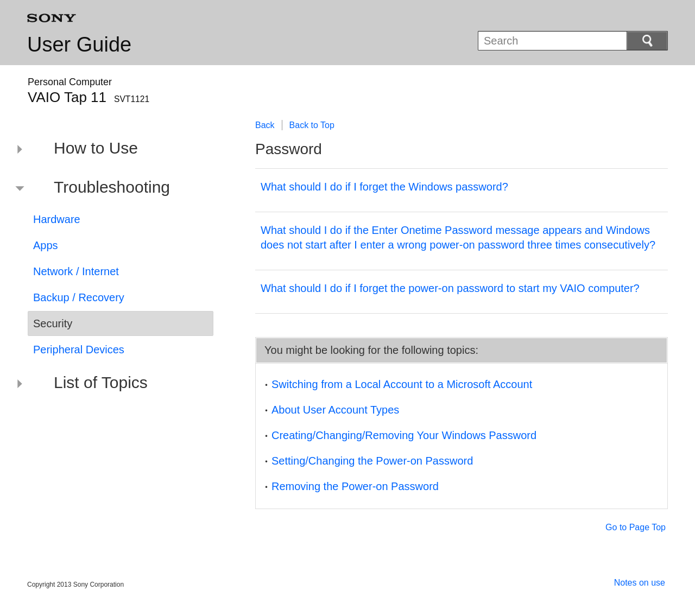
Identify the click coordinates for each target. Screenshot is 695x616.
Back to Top (312, 125)
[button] (112, 150)
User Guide (79, 45)
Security (53, 323)
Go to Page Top (636, 527)
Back (265, 125)
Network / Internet (76, 271)
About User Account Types (335, 410)
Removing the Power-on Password (355, 486)
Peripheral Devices (79, 350)
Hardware (57, 219)
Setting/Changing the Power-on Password (372, 461)
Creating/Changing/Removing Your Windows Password (404, 435)
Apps (46, 245)
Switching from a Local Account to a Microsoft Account (402, 384)
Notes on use (640, 583)
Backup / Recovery (79, 297)
